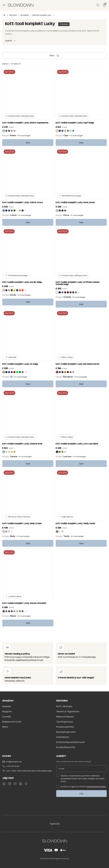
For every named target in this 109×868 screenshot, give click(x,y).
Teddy (66, 536)
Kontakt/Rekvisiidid (66, 747)
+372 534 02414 (13, 766)
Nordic (13, 295)
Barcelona (68, 377)
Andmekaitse (63, 737)
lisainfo (9, 41)
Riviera (13, 135)
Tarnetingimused (65, 722)
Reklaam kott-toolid (12, 722)
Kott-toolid (13, 15)
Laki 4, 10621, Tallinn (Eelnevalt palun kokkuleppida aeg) (29, 771)
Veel (28, 143)
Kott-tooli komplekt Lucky (42, 15)
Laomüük (7, 717)
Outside (67, 297)
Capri (66, 135)
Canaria (14, 456)
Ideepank (7, 706)
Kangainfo (7, 711)
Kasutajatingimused (66, 732)
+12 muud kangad (24, 136)
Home (66, 215)
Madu (13, 536)
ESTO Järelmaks (64, 706)
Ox (11, 377)
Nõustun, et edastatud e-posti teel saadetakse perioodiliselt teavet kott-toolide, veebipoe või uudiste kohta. (80, 778)
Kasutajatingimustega (96, 786)
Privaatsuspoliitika (65, 727)
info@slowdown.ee (14, 762)
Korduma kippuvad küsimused (70, 742)
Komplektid (25, 15)
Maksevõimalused (65, 717)
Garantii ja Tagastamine (68, 711)
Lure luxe (67, 456)
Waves (13, 616)
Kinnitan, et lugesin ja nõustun (81, 786)
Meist (5, 727)
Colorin (13, 215)
